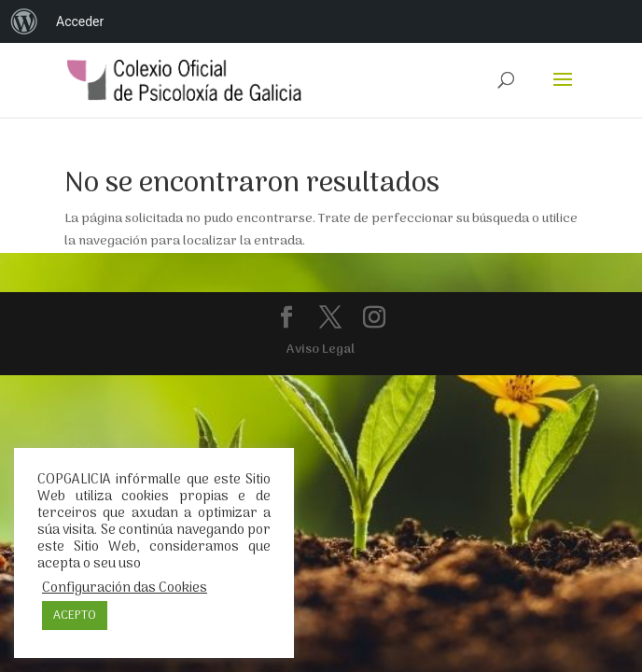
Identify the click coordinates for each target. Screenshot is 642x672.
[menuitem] (24, 21)
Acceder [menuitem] (80, 21)
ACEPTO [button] (75, 616)
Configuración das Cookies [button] (125, 588)
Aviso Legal (321, 350)
